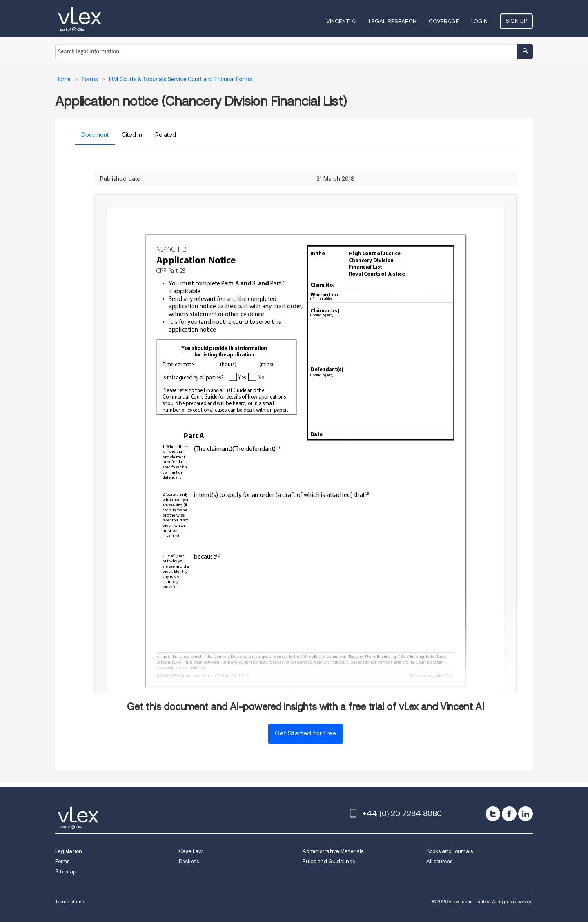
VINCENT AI (341, 21)
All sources (439, 861)
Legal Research (393, 21)
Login (479, 21)
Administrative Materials (333, 851)
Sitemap (66, 872)
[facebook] (509, 814)
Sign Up (516, 21)
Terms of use (70, 901)
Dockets (189, 861)
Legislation (69, 851)
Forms (62, 861)
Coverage (444, 21)
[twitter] (493, 814)
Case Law (191, 851)
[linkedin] (526, 814)
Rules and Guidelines (329, 861)
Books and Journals (450, 851)
